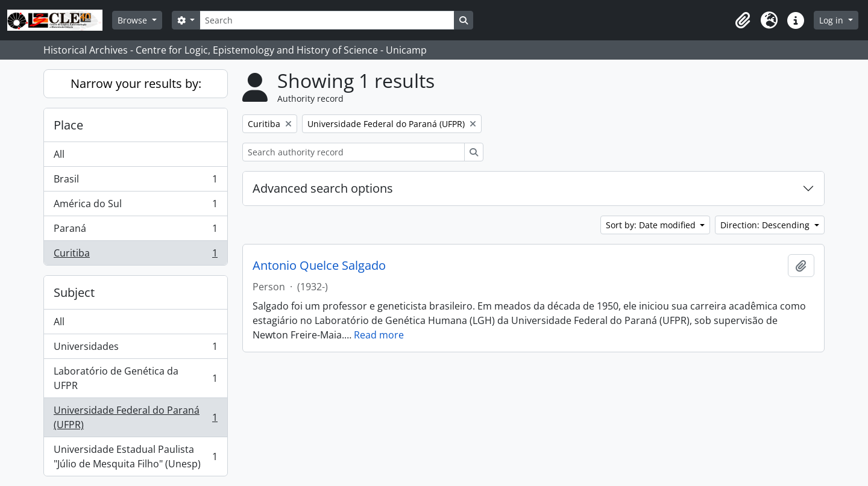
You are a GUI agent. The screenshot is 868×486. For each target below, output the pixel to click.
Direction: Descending (766, 225)
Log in (832, 20)
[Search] (327, 20)
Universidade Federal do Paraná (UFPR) (135, 417)
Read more (379, 335)
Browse (134, 20)
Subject (74, 292)
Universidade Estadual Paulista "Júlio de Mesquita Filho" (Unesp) (135, 456)
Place (68, 125)
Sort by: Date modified (652, 225)
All (59, 154)
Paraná (135, 231)
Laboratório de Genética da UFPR (135, 378)
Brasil (135, 182)
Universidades (135, 349)
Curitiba (135, 255)
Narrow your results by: (136, 83)
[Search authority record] (354, 152)
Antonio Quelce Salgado (319, 266)
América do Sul (135, 206)
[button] (743, 20)
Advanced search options (323, 188)
